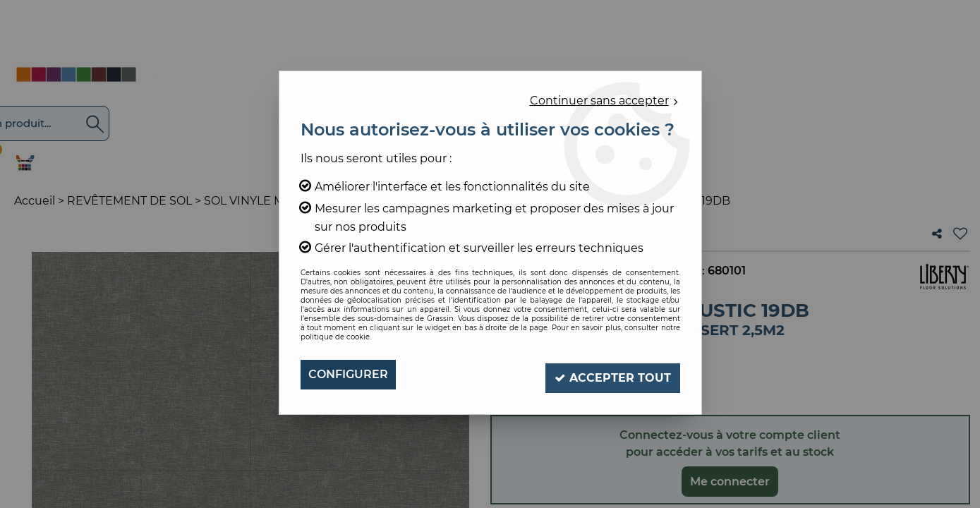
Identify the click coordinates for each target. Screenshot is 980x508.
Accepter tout (611, 374)
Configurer (348, 374)
